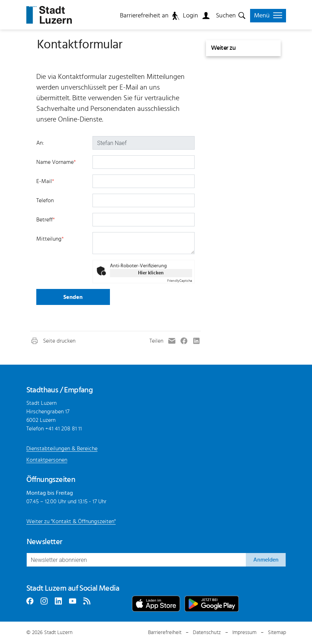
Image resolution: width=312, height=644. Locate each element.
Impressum (244, 632)
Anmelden (266, 560)
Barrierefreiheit (165, 632)
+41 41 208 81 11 (64, 429)
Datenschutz (207, 632)
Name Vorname (56, 162)
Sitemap (277, 632)
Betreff (46, 220)
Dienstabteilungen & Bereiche (62, 449)
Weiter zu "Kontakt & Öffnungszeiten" (71, 521)
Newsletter (44, 542)
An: (40, 143)
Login (191, 16)
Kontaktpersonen (47, 460)
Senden (73, 297)
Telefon (45, 200)
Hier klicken (151, 273)
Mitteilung (50, 239)
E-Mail (45, 181)
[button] (53, 341)
